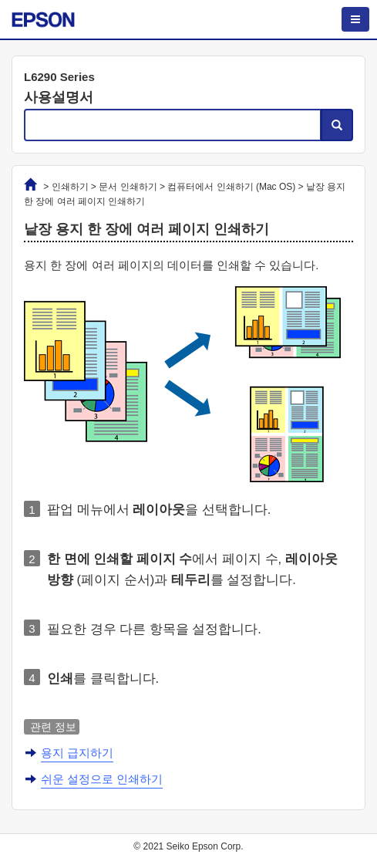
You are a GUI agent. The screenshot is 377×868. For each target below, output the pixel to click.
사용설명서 (59, 97)
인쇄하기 (70, 187)
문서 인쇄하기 (128, 187)
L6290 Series (59, 77)
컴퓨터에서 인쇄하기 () (231, 187)
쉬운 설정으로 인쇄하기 (102, 779)
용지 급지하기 (77, 753)
